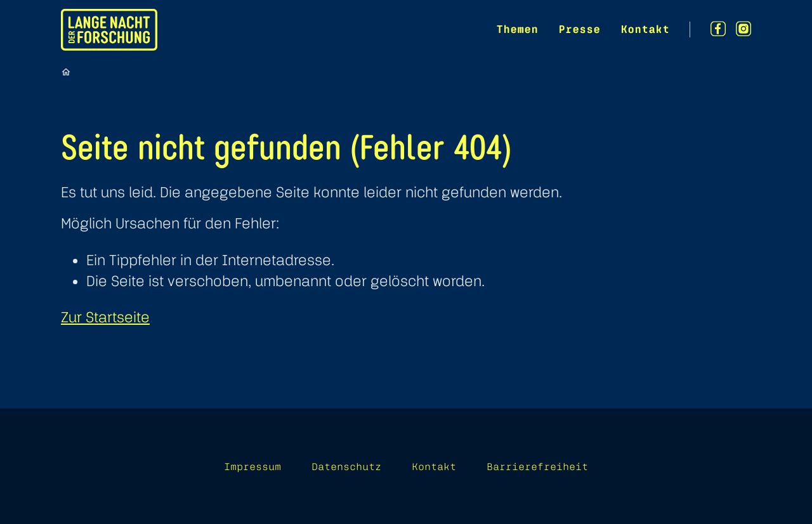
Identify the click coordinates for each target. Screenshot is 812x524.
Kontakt (645, 29)
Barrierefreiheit (537, 466)
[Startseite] (66, 72)
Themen (517, 29)
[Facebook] (718, 29)
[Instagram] (743, 29)
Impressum (252, 466)
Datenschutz (346, 466)
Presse (579, 29)
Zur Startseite (105, 317)
